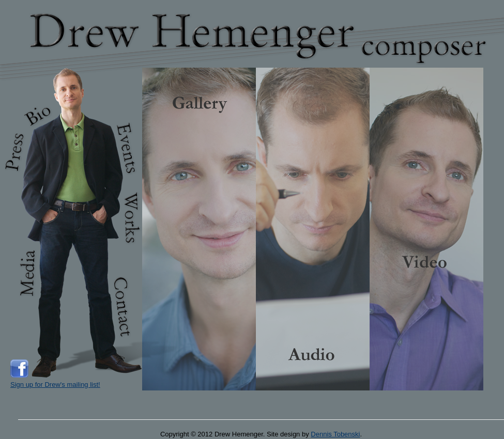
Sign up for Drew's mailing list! (55, 385)
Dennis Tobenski (335, 434)
